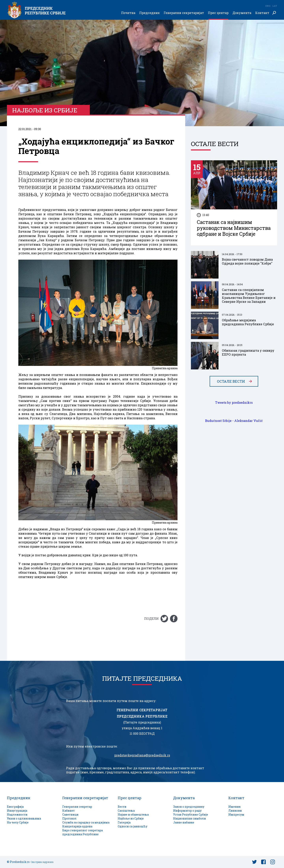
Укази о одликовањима (24, 818)
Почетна (128, 13)
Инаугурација (17, 811)
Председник (149, 13)
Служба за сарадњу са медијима (86, 822)
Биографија (15, 807)
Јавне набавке (184, 822)
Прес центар (218, 13)
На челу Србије (18, 822)
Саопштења (126, 811)
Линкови (235, 811)
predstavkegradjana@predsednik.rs (142, 755)
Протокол (69, 818)
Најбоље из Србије (131, 818)
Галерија (124, 822)
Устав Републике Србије (191, 814)
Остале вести (231, 381)
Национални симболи (190, 818)
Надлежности (17, 814)
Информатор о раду (187, 811)
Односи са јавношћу (133, 826)
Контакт (262, 13)
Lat (275, 6)
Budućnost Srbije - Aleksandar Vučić (234, 421)
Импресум (236, 814)
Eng (268, 6)
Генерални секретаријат (184, 13)
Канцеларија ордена (77, 826)
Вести (122, 807)
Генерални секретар (77, 807)
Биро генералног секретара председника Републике (83, 832)
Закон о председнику (189, 807)
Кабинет (69, 811)
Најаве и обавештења (133, 814)
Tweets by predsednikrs (234, 403)
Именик (234, 807)
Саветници (70, 814)
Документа (242, 13)
